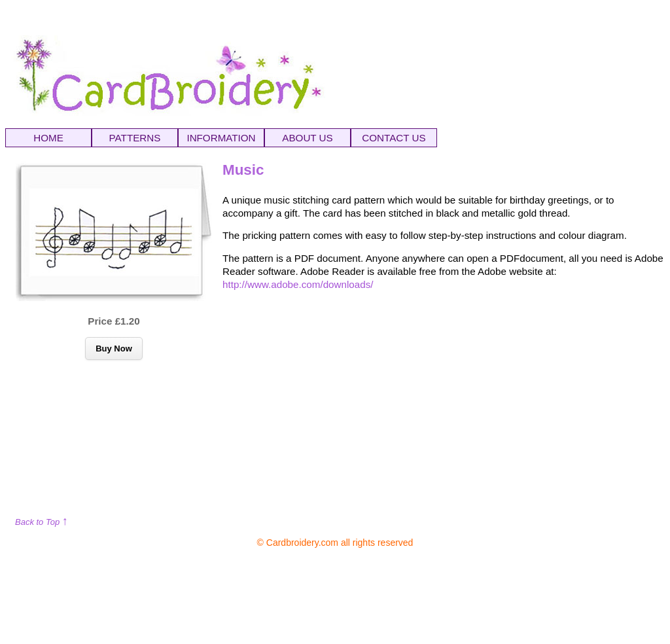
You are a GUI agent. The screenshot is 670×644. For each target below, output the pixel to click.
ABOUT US (307, 138)
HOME (48, 138)
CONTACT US (394, 138)
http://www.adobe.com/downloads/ (298, 284)
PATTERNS (135, 138)
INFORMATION (221, 138)
